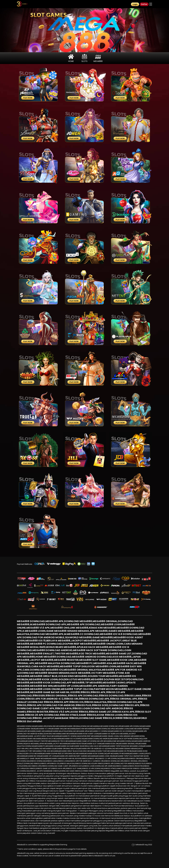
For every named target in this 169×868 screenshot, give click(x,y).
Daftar (144, 4)
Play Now (28, 98)
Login (135, 4)
